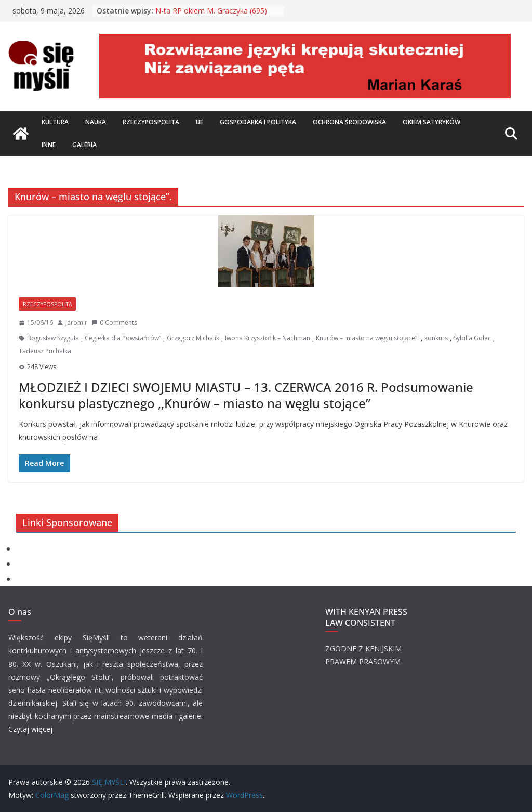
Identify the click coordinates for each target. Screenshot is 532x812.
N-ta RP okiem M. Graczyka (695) (211, 11)
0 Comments (114, 323)
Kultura (55, 122)
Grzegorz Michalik (193, 338)
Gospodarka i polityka (258, 122)
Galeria (84, 145)
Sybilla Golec (472, 338)
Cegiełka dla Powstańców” (123, 338)
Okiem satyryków (431, 122)
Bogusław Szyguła (53, 338)
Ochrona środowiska (349, 122)
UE (199, 122)
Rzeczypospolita (151, 122)
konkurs (436, 338)
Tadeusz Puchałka (45, 351)
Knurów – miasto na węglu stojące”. (367, 338)
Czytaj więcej (30, 729)
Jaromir (76, 323)
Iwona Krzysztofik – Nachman (268, 338)
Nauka (96, 122)
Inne (49, 145)
